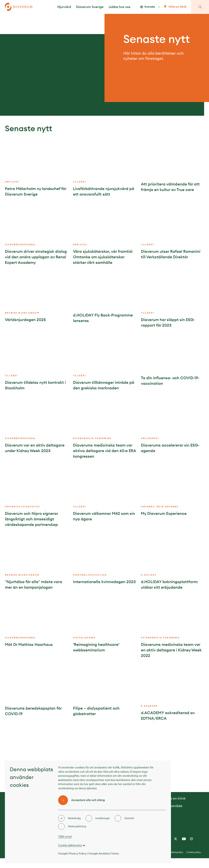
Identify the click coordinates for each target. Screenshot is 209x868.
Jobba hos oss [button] (119, 7)
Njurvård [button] (64, 7)
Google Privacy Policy (72, 853)
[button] (153, 7)
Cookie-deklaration (70, 845)
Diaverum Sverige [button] (90, 7)
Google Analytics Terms (104, 853)
